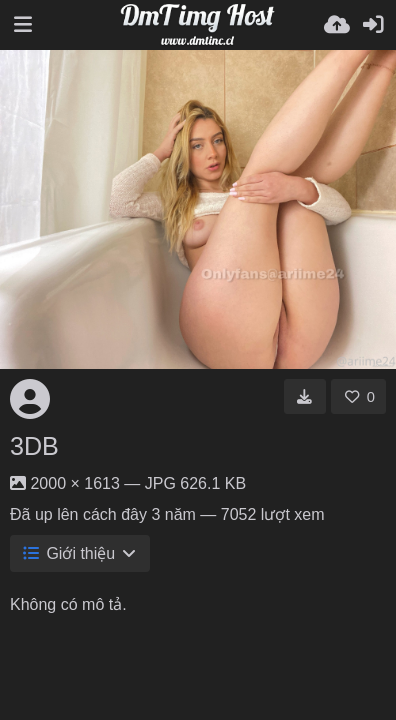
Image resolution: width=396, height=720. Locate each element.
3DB (34, 446)
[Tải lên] (337, 25)
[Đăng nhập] (373, 25)
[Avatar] (30, 399)
